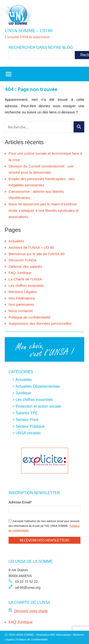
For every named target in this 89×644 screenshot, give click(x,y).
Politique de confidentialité (29, 317)
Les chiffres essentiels (26, 286)
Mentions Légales (23, 292)
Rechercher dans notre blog (41, 48)
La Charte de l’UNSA (25, 279)
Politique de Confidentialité (32, 639)
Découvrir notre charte (31, 611)
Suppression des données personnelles (40, 323)
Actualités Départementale (38, 386)
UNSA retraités (28, 433)
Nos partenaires (21, 304)
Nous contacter (21, 311)
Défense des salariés (25, 266)
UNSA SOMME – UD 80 (29, 31)
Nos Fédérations (22, 298)
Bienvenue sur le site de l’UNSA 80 (37, 254)
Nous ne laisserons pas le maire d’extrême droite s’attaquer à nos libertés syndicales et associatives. (44, 210)
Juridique (23, 393)
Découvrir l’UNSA (23, 260)
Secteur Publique (30, 426)
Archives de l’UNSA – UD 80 (31, 247)
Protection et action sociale (38, 406)
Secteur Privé (27, 420)
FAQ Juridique (20, 273)
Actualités (16, 241)
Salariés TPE (27, 413)
